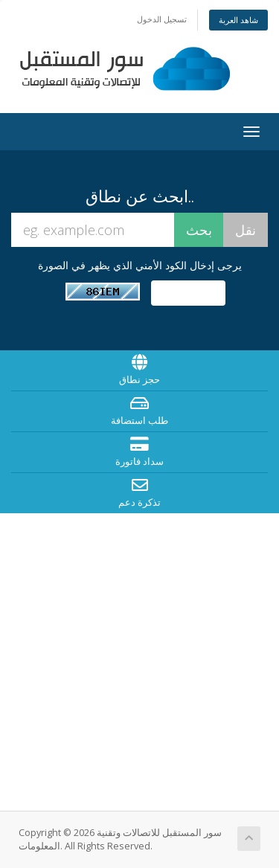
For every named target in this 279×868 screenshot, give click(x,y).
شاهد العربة (238, 20)
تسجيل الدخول (162, 19)
